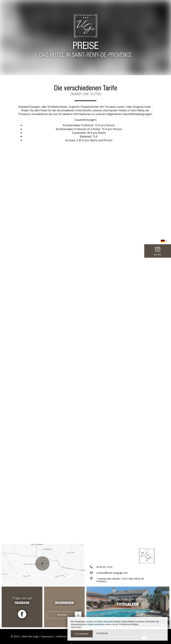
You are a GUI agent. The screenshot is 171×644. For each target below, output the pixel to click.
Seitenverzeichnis (65, 636)
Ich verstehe (82, 634)
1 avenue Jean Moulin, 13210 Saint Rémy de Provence (120, 580)
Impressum (47, 636)
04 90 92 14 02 (104, 567)
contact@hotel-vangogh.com (112, 573)
